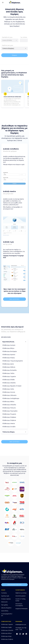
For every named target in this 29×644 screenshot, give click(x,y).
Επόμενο (14, 55)
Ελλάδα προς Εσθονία (9, 367)
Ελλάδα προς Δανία (8, 364)
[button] (14, 342)
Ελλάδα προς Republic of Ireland (12, 386)
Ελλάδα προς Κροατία (9, 355)
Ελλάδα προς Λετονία (9, 392)
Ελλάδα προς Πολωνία (9, 408)
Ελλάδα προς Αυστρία (9, 345)
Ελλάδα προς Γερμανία (9, 376)
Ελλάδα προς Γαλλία (8, 373)
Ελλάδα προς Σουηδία (9, 427)
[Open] (26, 48)
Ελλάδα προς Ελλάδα (9, 380)
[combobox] (10, 40)
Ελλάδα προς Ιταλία (8, 389)
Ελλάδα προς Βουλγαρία (10, 351)
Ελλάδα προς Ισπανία (9, 423)
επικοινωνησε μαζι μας (14, 585)
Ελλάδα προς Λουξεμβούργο (11, 398)
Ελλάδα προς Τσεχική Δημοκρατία (13, 361)
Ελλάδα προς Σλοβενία (9, 420)
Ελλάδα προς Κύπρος (9, 358)
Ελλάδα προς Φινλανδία (9, 370)
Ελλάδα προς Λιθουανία (9, 395)
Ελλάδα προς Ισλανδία (9, 383)
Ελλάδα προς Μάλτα (8, 402)
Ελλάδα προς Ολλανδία (9, 405)
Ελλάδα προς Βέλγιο (8, 348)
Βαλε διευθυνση (14, 299)
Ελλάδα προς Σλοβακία (9, 417)
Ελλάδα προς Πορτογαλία (10, 411)
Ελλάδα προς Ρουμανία (9, 414)
